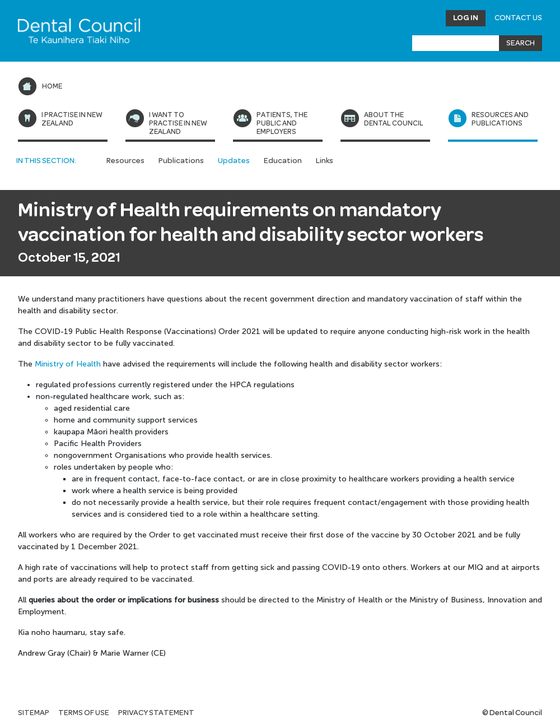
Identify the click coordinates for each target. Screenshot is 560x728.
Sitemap (34, 713)
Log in (466, 18)
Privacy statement (156, 713)
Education (283, 161)
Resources (125, 161)
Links (325, 161)
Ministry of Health (68, 364)
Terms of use (84, 713)
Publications (181, 161)
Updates (234, 161)
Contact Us (518, 18)
